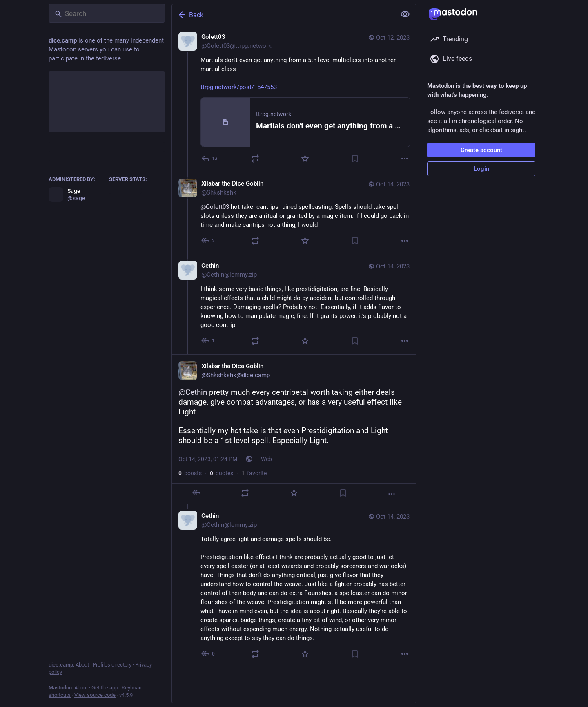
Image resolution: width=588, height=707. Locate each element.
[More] (405, 159)
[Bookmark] (355, 159)
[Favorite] (305, 159)
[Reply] (210, 159)
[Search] (107, 13)
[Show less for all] (405, 14)
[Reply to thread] (208, 241)
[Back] (283, 15)
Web (266, 459)
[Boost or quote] (255, 159)
